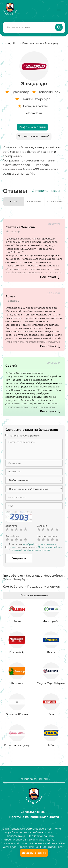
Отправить (19, 558)
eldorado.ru (34, 113)
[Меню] (59, 9)
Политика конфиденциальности (34, 817)
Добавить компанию (34, 853)
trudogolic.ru (11, 43)
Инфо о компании (32, 127)
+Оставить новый (45, 191)
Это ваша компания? (34, 136)
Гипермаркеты (32, 43)
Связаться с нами (34, 812)
